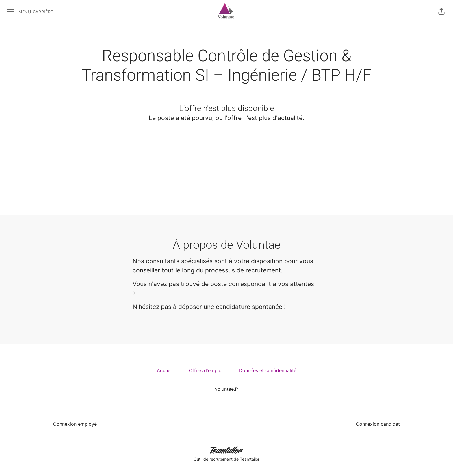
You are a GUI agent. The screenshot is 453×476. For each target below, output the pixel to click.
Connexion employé (75, 424)
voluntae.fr (227, 389)
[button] (441, 12)
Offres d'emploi (206, 370)
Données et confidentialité (268, 370)
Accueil (165, 370)
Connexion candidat (378, 424)
